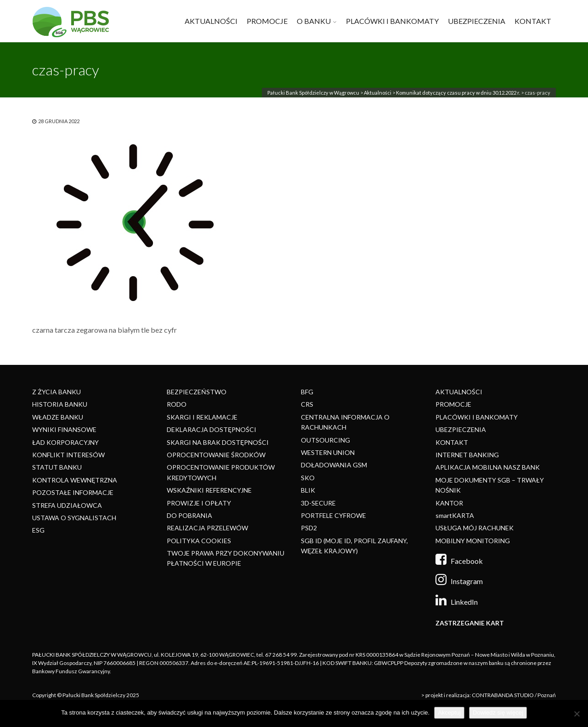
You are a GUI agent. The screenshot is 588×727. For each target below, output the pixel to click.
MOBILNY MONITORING (473, 541)
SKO (308, 478)
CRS (307, 404)
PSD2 (309, 528)
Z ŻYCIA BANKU (57, 392)
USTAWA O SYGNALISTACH (74, 518)
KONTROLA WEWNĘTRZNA (75, 480)
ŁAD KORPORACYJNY (65, 442)
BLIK (308, 490)
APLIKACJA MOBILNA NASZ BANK (488, 467)
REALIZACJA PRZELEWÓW (207, 528)
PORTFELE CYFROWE (334, 515)
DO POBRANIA (189, 515)
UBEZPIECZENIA (477, 21)
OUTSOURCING (325, 440)
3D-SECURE (318, 503)
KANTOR (449, 503)
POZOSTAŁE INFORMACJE (73, 492)
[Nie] (577, 714)
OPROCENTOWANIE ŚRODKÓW (216, 455)
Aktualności (378, 93)
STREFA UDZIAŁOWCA (67, 505)
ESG (38, 530)
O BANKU (314, 21)
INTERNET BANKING (467, 455)
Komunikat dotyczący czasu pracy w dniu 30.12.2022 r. (458, 93)
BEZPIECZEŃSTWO (197, 392)
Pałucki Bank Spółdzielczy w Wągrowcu (313, 93)
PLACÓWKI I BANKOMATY (392, 21)
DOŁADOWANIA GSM (334, 465)
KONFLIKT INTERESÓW (68, 455)
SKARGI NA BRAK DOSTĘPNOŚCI (218, 442)
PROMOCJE (267, 21)
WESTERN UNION (328, 452)
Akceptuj (449, 713)
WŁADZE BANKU (58, 417)
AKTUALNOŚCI (211, 21)
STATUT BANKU (57, 467)
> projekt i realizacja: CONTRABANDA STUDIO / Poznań (489, 695)
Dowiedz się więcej (498, 713)
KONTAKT (533, 21)
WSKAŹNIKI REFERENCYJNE (209, 490)
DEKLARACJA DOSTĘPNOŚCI (212, 429)
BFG (307, 392)
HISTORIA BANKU (60, 404)
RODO (177, 404)
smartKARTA (455, 515)
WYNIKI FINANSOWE (64, 429)
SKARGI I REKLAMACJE (202, 417)
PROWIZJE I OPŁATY (199, 503)
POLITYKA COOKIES (199, 541)
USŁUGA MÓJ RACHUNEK (475, 528)
